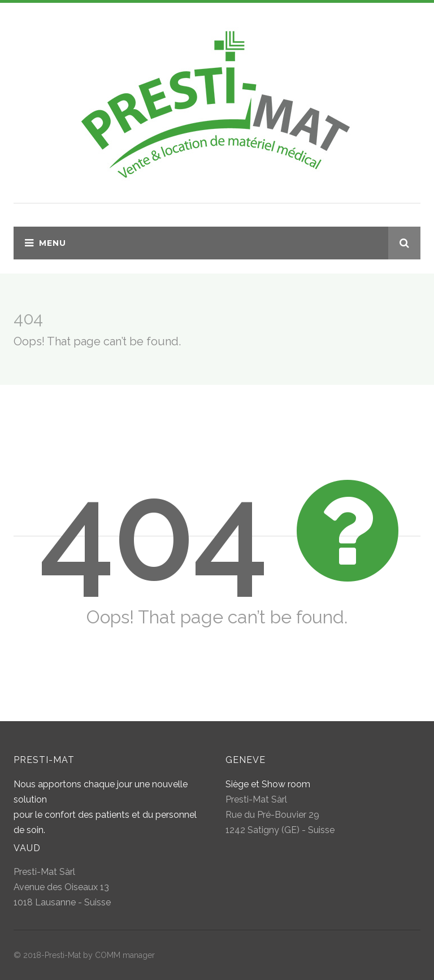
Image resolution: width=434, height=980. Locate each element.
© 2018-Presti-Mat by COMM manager (84, 955)
